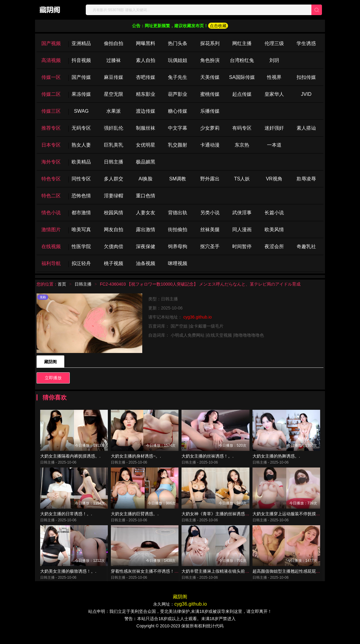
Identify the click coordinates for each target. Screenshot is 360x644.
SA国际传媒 (242, 77)
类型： (155, 299)
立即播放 (53, 378)
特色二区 (51, 196)
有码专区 (242, 128)
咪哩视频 (178, 263)
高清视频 (51, 60)
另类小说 (210, 213)
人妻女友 (146, 213)
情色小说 (51, 213)
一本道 (274, 145)
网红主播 (242, 43)
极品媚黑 (146, 162)
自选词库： (159, 335)
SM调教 (178, 179)
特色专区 (51, 179)
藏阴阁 (50, 362)
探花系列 (210, 43)
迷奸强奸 (274, 128)
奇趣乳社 (306, 246)
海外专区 (51, 162)
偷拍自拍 (114, 43)
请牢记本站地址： (166, 317)
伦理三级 (274, 43)
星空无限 (114, 94)
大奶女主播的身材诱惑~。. (136, 459)
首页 (62, 284)
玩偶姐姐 (178, 60)
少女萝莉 (210, 128)
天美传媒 (210, 77)
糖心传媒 (178, 111)
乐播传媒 (210, 111)
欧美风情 (274, 230)
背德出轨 (178, 213)
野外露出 (210, 179)
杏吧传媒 (146, 77)
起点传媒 (242, 94)
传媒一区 (51, 77)
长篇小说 (274, 213)
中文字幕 (178, 128)
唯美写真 (81, 230)
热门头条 (178, 43)
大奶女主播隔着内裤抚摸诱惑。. (70, 459)
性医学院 (81, 246)
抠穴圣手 (210, 246)
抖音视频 (81, 60)
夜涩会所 (274, 246)
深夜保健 (146, 246)
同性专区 (81, 179)
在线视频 (51, 246)
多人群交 (114, 179)
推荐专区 (51, 128)
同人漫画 (242, 230)
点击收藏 (218, 26)
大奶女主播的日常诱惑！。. (66, 519)
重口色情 (146, 196)
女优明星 (146, 145)
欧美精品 (81, 162)
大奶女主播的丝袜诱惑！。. (207, 459)
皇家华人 (274, 94)
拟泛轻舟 (81, 263)
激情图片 (51, 230)
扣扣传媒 (306, 77)
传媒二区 (51, 94)
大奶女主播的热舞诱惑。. (276, 459)
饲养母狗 (178, 246)
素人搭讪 (306, 128)
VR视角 (274, 179)
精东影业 (146, 94)
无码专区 (81, 128)
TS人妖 (242, 179)
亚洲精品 (81, 43)
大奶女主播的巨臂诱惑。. (135, 519)
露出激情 (146, 230)
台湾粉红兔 (242, 60)
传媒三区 (51, 111)
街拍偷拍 (178, 230)
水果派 (114, 111)
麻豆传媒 (114, 77)
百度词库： (159, 326)
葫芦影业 (178, 94)
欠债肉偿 (114, 246)
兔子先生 (178, 77)
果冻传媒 (81, 94)
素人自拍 (146, 60)
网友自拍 (114, 230)
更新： (155, 308)
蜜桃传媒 (210, 94)
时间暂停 (242, 246)
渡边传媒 (146, 111)
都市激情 (81, 213)
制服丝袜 (146, 128)
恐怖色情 (81, 196)
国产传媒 (81, 77)
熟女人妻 (81, 145)
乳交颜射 (178, 145)
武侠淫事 (242, 213)
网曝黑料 (146, 43)
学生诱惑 (306, 43)
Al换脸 (146, 179)
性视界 (274, 77)
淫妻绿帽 (114, 196)
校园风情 (114, 213)
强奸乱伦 (114, 128)
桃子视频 (114, 263)
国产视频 (51, 43)
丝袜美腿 (210, 230)
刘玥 (274, 60)
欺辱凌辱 (306, 179)
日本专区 (51, 145)
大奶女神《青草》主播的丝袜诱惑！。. (218, 519)
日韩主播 (114, 162)
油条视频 (146, 263)
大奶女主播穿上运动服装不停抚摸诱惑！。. (293, 519)
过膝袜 (114, 60)
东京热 (242, 145)
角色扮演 (210, 60)
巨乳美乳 (114, 145)
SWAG (81, 111)
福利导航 (51, 263)
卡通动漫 (210, 145)
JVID (306, 94)
